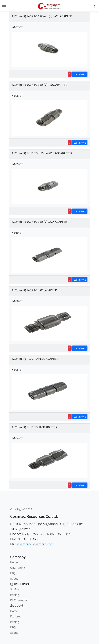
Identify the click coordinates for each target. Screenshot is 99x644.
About (14, 578)
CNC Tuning (18, 568)
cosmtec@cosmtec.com (35, 544)
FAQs (13, 573)
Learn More (80, 74)
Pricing (15, 595)
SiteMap (15, 589)
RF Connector (19, 600)
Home (14, 562)
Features (16, 616)
